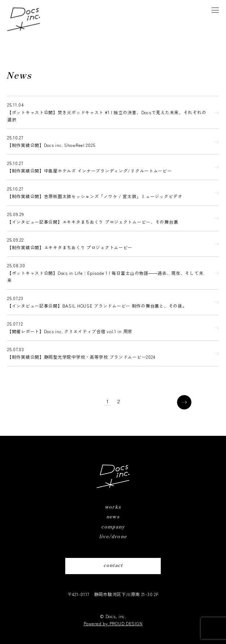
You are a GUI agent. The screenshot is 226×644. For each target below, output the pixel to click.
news (113, 516)
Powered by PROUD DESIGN (113, 623)
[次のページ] (184, 402)
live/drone (113, 536)
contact (113, 565)
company (113, 526)
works (113, 507)
